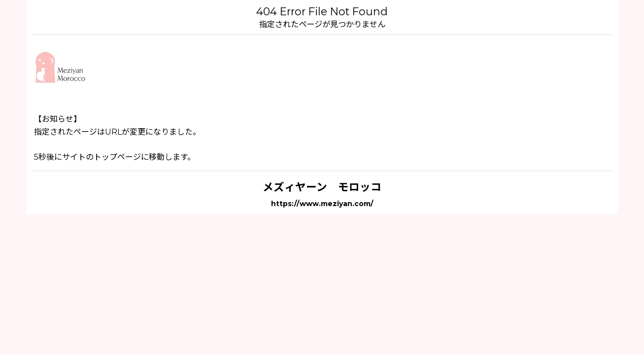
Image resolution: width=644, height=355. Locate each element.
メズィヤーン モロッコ (322, 187)
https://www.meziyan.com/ (322, 204)
